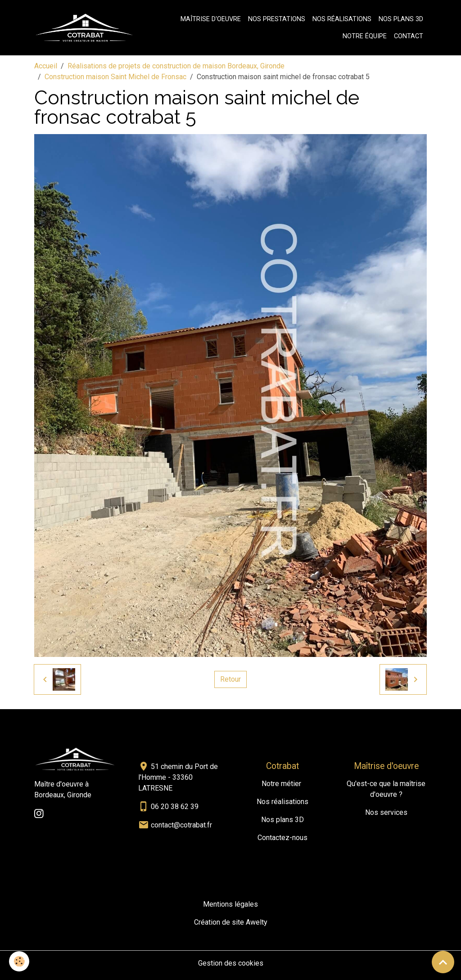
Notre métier (281, 784)
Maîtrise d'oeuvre (211, 19)
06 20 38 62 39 (175, 807)
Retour (230, 679)
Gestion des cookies (231, 963)
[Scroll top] (443, 962)
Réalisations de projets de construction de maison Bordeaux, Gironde (176, 66)
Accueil (46, 66)
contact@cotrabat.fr (181, 825)
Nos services (386, 812)
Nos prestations (277, 19)
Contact (409, 36)
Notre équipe (365, 36)
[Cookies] (19, 961)
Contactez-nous (282, 838)
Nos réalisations (342, 19)
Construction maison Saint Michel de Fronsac (115, 77)
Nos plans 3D (401, 19)
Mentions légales (230, 904)
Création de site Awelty (231, 922)
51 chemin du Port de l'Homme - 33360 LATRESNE (178, 777)
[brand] (84, 28)
